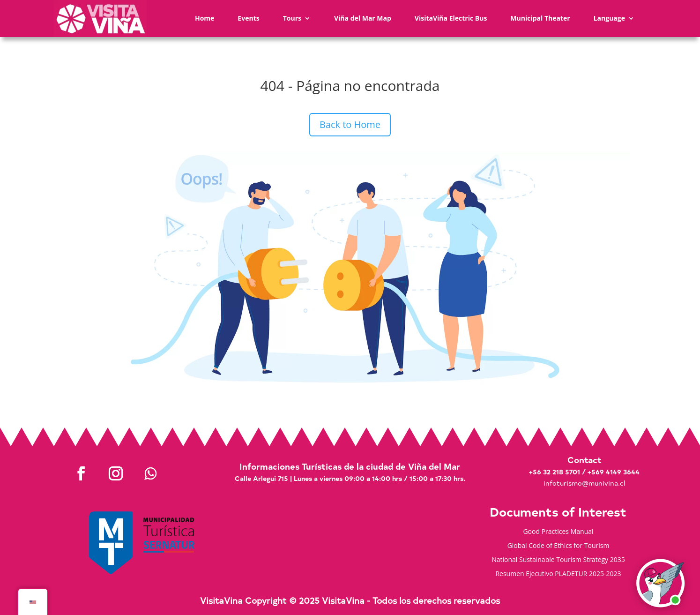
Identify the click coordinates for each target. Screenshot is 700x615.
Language (609, 18)
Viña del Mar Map (363, 18)
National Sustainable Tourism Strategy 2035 (558, 560)
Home (205, 18)
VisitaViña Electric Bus (451, 18)
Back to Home (350, 124)
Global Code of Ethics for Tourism (559, 546)
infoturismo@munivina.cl (584, 483)
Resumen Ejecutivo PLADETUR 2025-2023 (558, 574)
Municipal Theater (540, 18)
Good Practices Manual (558, 532)
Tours (292, 18)
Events (248, 18)
